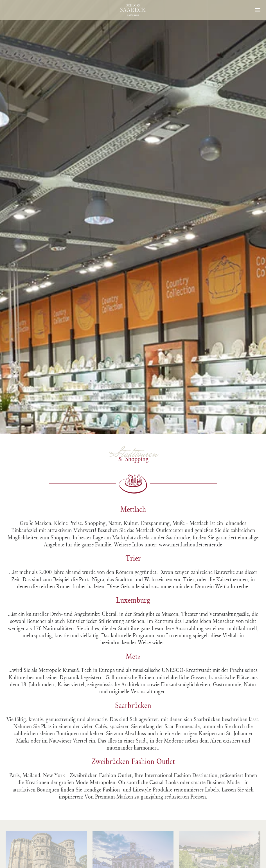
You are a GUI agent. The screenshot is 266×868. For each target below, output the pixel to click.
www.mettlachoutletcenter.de (191, 545)
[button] (258, 10)
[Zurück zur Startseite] (133, 10)
